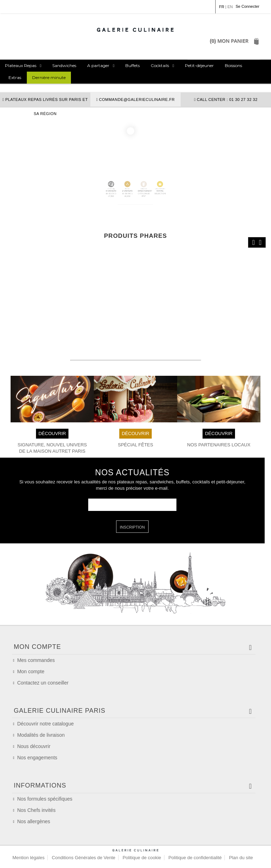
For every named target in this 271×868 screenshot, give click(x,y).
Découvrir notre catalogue (46, 724)
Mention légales (28, 858)
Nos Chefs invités (37, 810)
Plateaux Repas (21, 65)
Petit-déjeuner (199, 65)
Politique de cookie (142, 858)
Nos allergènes (34, 821)
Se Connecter (248, 6)
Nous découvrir (34, 746)
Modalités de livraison (41, 735)
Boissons (233, 65)
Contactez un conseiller (43, 683)
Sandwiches (64, 65)
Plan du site (241, 858)
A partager (98, 65)
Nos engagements (37, 758)
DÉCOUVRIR (52, 433)
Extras (15, 77)
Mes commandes (36, 660)
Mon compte (31, 671)
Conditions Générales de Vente (84, 858)
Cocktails (160, 65)
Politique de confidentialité (195, 858)
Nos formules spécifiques (45, 799)
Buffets (133, 65)
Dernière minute (49, 77)
